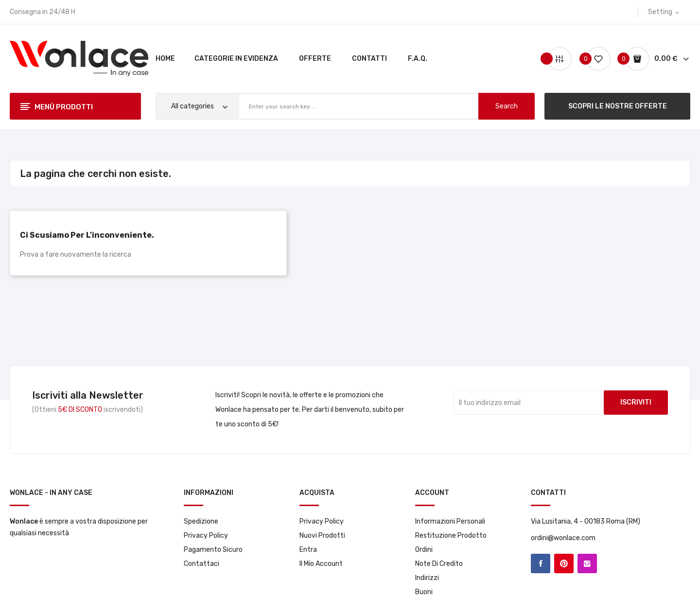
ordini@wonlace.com (563, 538)
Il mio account (321, 564)
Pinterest (564, 563)
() (595, 59)
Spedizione (201, 521)
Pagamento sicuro (213, 550)
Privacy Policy (206, 536)
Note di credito (439, 564)
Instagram (587, 563)
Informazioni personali (450, 521)
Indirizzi (427, 578)
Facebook (541, 563)
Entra (308, 550)
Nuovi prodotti (322, 536)
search (507, 106)
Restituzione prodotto (451, 536)
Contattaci (201, 564)
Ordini (424, 550)
